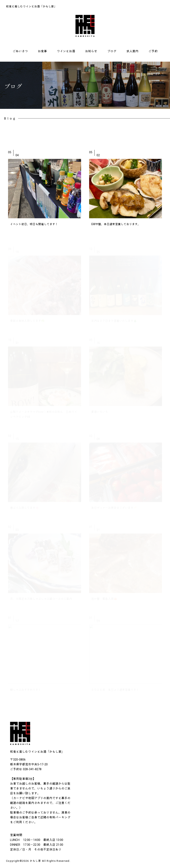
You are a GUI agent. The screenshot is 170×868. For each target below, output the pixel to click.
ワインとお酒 (66, 51)
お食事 (42, 51)
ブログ (112, 51)
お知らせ (91, 51)
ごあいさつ (20, 51)
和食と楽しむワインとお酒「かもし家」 (31, 6)
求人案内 (132, 51)
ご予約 (153, 51)
